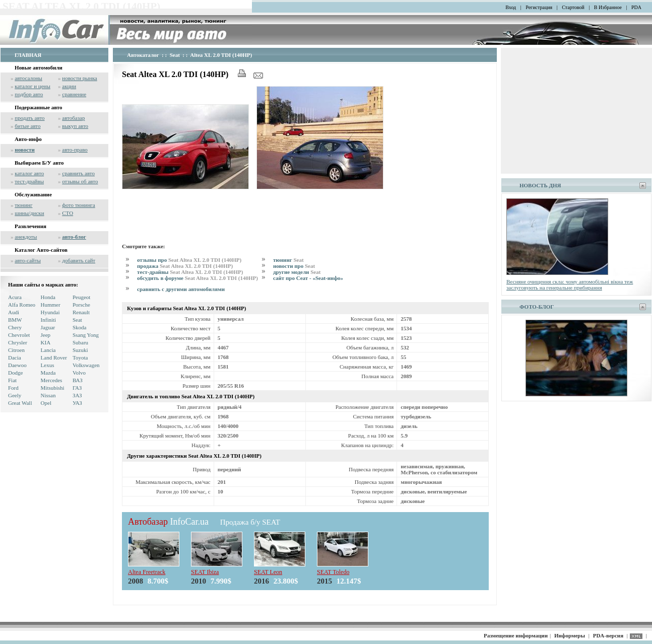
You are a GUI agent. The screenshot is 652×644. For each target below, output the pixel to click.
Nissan (48, 395)
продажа (185, 266)
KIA (46, 342)
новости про (294, 266)
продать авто (29, 118)
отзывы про (189, 260)
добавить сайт (79, 260)
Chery (15, 327)
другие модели (297, 272)
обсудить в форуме (198, 278)
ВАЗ (78, 380)
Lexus (48, 365)
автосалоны (28, 78)
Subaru (80, 342)
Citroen (16, 350)
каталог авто (29, 173)
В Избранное (608, 7)
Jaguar (48, 327)
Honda (48, 297)
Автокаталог (143, 55)
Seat (77, 320)
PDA (636, 7)
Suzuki (80, 350)
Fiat (12, 380)
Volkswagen (86, 365)
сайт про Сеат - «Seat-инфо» (308, 278)
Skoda (80, 327)
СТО (68, 213)
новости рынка (79, 78)
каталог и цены (32, 86)
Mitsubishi (53, 388)
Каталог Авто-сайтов (41, 250)
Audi (14, 312)
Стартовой (573, 7)
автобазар (73, 118)
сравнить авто (78, 173)
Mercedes (52, 380)
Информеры (570, 635)
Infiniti (49, 320)
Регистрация (539, 7)
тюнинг (23, 205)
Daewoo (17, 365)
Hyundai (50, 312)
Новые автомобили (39, 67)
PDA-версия (608, 635)
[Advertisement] (305, 214)
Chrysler (18, 342)
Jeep (46, 335)
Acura (15, 297)
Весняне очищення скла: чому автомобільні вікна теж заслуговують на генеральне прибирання (570, 284)
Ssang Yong (86, 335)
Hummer (51, 305)
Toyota (80, 357)
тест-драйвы (29, 181)
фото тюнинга (78, 205)
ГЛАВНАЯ (28, 55)
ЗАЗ (77, 395)
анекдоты (26, 237)
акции (69, 86)
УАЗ (77, 403)
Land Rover (54, 357)
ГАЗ (77, 388)
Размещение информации (516, 635)
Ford (13, 388)
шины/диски (29, 213)
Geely (15, 395)
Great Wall (20, 403)
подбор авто (29, 94)
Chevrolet (19, 335)
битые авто (27, 126)
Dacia (15, 357)
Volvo (79, 373)
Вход (511, 7)
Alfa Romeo (22, 305)
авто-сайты (28, 260)
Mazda (48, 373)
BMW (15, 320)
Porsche (81, 305)
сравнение (74, 94)
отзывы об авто (80, 181)
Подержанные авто (39, 107)
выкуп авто (75, 126)
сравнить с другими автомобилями (181, 289)
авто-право (75, 150)
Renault (81, 312)
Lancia (48, 350)
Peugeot (81, 297)
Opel (46, 403)
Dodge (15, 373)
